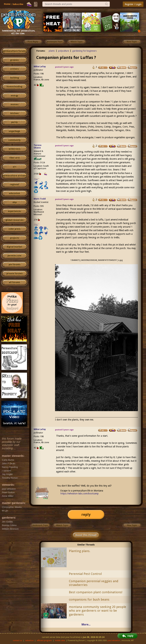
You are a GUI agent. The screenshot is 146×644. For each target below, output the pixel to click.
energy (14, 96)
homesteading (14, 87)
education (14, 193)
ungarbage (14, 131)
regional (14, 185)
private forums (15, 274)
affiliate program (44, 641)
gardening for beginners (84, 51)
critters (14, 69)
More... (86, 625)
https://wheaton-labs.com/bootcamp (80, 494)
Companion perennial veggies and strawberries (94, 583)
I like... (37, 180)
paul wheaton (114, 641)
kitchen (15, 113)
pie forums (15, 265)
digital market (14, 247)
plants (52, 51)
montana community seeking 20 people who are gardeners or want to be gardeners (98, 611)
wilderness (15, 149)
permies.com (14, 256)
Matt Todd (40, 199)
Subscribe (18, 4)
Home (7, 4)
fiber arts (15, 158)
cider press (14, 229)
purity (14, 122)
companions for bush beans (89, 599)
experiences (14, 211)
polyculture (64, 51)
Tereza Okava (38, 146)
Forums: (41, 51)
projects (15, 238)
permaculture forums (14, 51)
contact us (18, 641)
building (15, 78)
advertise (29, 641)
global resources (15, 220)
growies (14, 60)
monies (15, 105)
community (14, 140)
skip (15, 202)
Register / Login (133, 4)
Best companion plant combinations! (96, 592)
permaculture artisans (14, 176)
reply (86, 515)
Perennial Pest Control (85, 574)
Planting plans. (80, 551)
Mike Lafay (40, 66)
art (15, 167)
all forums (14, 282)
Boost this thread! (86, 535)
